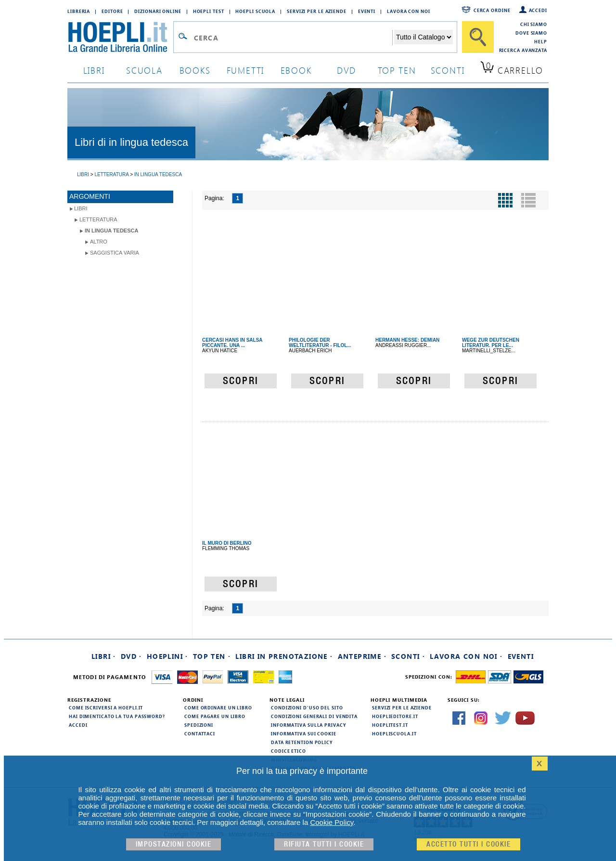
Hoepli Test (209, 11)
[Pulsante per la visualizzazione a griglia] (505, 200)
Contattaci (200, 733)
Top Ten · (212, 656)
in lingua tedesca (111, 231)
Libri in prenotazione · (284, 656)
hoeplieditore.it (395, 716)
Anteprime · (362, 656)
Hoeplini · (167, 656)
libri (94, 70)
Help (541, 41)
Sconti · (408, 656)
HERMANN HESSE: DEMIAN (407, 340)
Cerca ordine (492, 10)
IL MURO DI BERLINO (227, 543)
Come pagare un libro (215, 716)
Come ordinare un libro (218, 707)
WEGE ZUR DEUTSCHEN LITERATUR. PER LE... (491, 343)
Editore (112, 11)
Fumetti (246, 70)
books (195, 70)
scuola (144, 70)
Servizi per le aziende (317, 11)
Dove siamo (531, 33)
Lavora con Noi (409, 11)
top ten (397, 70)
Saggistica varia (115, 253)
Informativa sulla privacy (308, 725)
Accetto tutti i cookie (468, 844)
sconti (448, 70)
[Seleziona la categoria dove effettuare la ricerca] (423, 37)
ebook (296, 70)
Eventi (367, 11)
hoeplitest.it (390, 725)
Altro (99, 242)
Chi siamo (534, 24)
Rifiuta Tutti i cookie (324, 844)
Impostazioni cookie (174, 844)
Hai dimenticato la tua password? (117, 716)
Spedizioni (199, 725)
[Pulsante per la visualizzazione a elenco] (528, 200)
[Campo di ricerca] (293, 38)
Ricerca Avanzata (523, 50)
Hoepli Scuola (255, 11)
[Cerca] (478, 37)
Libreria (79, 11)
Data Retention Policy (302, 742)
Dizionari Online (158, 11)
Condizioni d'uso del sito (307, 707)
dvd (346, 70)
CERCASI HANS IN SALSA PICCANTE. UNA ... (232, 343)
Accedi (538, 10)
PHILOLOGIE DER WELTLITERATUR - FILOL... (320, 343)
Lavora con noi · (466, 656)
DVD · (131, 656)
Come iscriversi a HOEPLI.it (106, 707)
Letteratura (98, 219)
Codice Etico (289, 751)
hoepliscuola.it (394, 733)
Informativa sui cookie (304, 733)
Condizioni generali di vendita (314, 716)
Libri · (104, 656)
